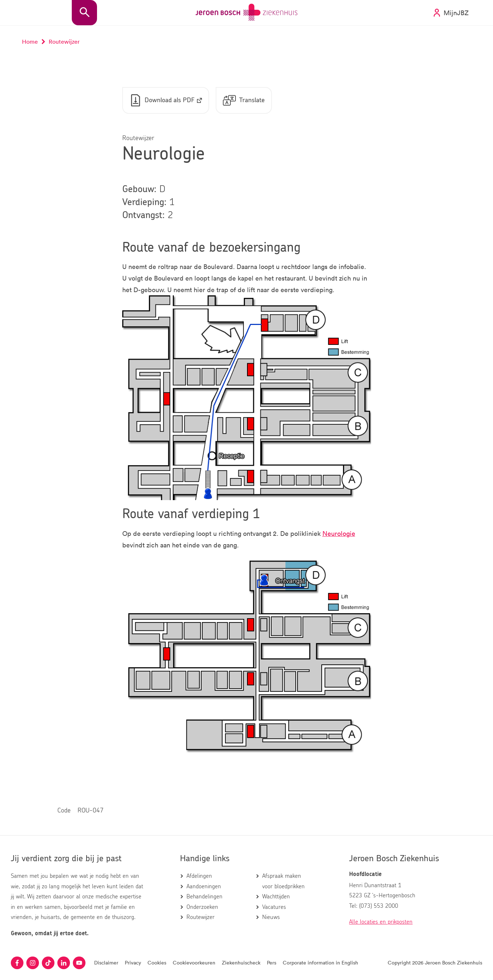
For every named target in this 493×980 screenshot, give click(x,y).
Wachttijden (276, 897)
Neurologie (339, 533)
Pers (272, 962)
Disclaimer (106, 962)
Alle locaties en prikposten (381, 922)
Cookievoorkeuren (194, 962)
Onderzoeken (202, 907)
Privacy (133, 962)
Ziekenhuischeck (241, 962)
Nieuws (271, 917)
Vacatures (274, 907)
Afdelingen (199, 876)
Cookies (157, 962)
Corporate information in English (320, 962)
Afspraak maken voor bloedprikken (283, 881)
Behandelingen (204, 897)
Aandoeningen (204, 886)
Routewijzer (201, 917)
